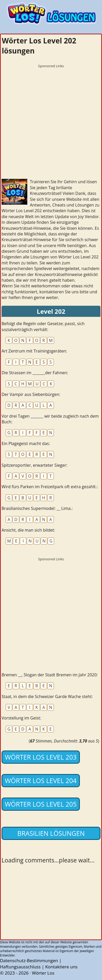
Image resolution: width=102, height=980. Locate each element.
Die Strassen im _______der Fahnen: (35, 373)
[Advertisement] (51, 122)
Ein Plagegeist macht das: (26, 443)
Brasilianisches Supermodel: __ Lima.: (37, 508)
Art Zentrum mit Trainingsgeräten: (34, 351)
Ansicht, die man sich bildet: (28, 530)
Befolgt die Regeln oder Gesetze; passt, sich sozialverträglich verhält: (43, 326)
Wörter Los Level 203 (41, 757)
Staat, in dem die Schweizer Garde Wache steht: (47, 696)
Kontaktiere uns (61, 967)
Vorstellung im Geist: (21, 718)
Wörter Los (43, 973)
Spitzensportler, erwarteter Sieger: (34, 465)
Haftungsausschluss (20, 967)
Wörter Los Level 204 (41, 780)
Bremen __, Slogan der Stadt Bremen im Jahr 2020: (50, 675)
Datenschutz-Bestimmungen (29, 960)
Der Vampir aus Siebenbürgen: (31, 394)
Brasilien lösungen (51, 833)
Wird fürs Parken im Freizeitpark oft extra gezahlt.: (50, 487)
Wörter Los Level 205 (41, 804)
